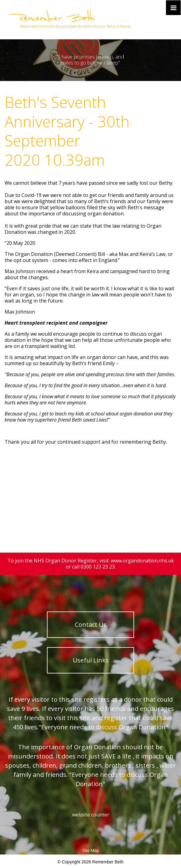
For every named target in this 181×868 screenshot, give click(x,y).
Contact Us (91, 625)
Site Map (90, 851)
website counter (91, 815)
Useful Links (91, 660)
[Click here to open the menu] (173, 8)
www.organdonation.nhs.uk (142, 561)
